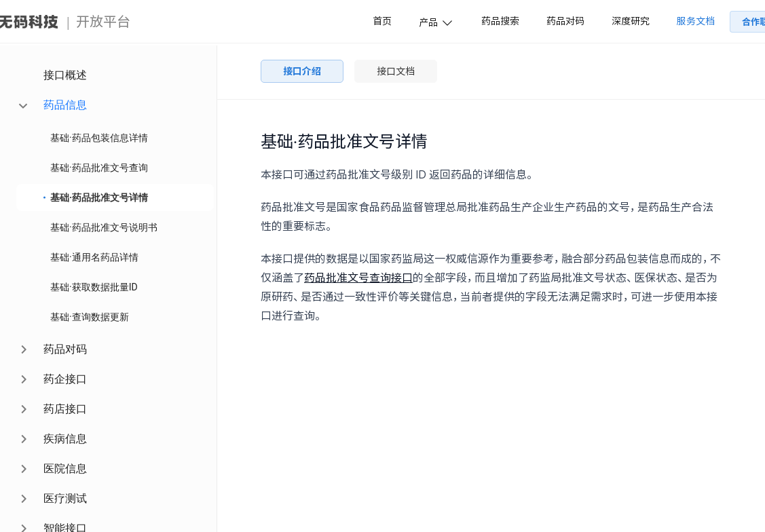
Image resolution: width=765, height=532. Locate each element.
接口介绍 (302, 71)
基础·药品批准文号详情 (99, 197)
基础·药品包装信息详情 (99, 138)
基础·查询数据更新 (90, 317)
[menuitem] (115, 75)
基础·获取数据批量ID (94, 287)
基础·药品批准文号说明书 (104, 227)
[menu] (109, 289)
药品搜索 (500, 21)
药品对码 (565, 21)
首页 (382, 21)
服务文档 (696, 21)
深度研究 (631, 21)
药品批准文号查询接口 (358, 278)
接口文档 (396, 71)
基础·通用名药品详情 (94, 257)
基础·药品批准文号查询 (99, 168)
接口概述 (65, 75)
